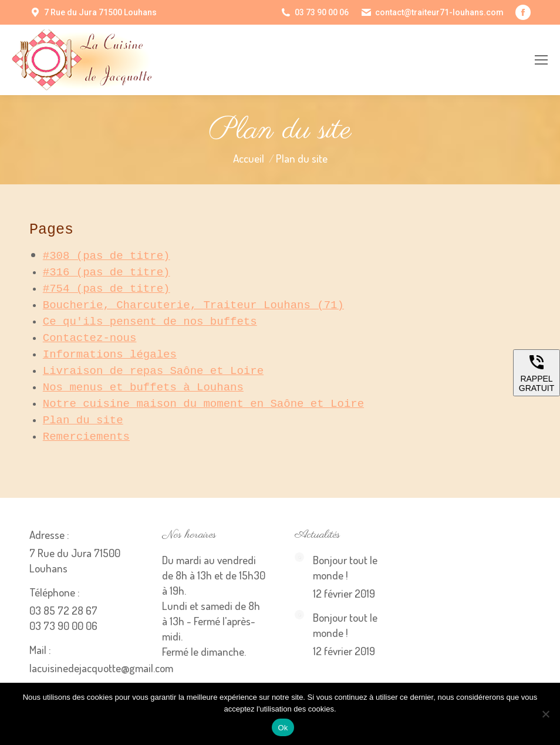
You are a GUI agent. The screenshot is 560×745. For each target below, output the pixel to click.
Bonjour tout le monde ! (345, 567)
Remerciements (86, 437)
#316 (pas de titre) (107, 272)
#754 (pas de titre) (107, 289)
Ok (283, 728)
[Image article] (299, 557)
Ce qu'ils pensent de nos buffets (150, 322)
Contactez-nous (90, 338)
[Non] (545, 714)
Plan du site (83, 420)
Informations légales (110, 355)
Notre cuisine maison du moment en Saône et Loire (203, 404)
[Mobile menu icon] (541, 60)
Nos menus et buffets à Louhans (143, 387)
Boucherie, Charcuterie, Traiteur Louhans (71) (193, 305)
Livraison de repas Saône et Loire (153, 371)
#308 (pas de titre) (107, 256)
